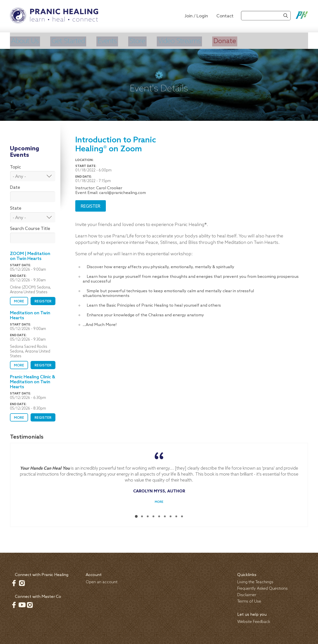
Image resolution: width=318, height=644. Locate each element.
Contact (225, 16)
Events (119, 41)
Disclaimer (247, 594)
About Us (26, 41)
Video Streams (200, 41)
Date (15, 187)
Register (43, 301)
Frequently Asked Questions (262, 588)
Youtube (22, 604)
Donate (251, 41)
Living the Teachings (255, 581)
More (19, 301)
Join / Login (196, 16)
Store (153, 41)
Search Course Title (30, 228)
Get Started (75, 41)
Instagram (22, 582)
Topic (15, 166)
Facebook (14, 582)
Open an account (102, 581)
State (16, 207)
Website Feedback (254, 621)
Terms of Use (249, 600)
